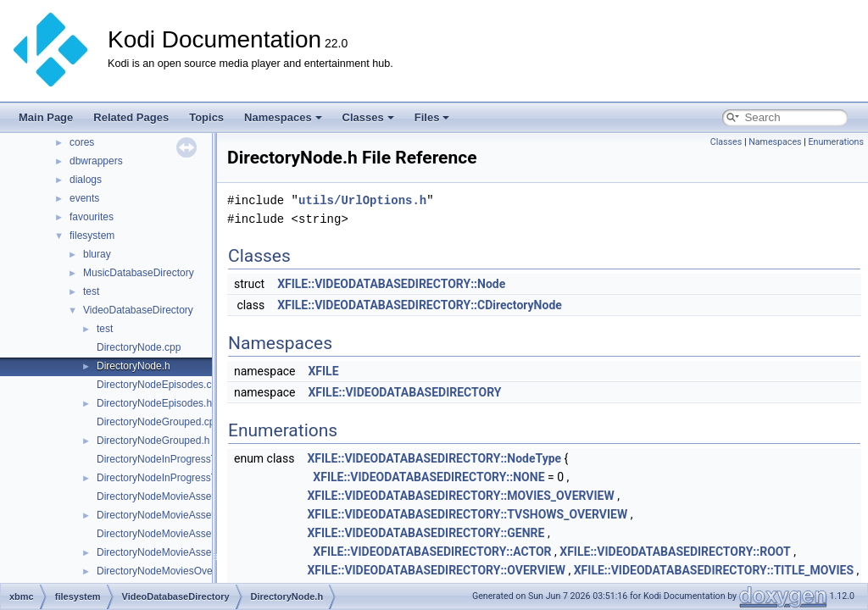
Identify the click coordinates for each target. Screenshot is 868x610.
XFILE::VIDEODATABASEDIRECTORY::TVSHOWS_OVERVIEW (467, 514)
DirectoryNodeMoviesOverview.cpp (176, 571)
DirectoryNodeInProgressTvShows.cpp (184, 459)
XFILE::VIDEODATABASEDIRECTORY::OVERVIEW (436, 570)
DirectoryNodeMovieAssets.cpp (167, 496)
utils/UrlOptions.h (362, 200)
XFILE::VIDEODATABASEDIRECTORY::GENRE (426, 533)
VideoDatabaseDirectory (138, 310)
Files (432, 117)
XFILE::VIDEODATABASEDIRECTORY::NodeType (434, 458)
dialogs (86, 180)
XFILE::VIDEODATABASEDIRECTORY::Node (391, 284)
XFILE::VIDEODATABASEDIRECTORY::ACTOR (432, 552)
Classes (368, 117)
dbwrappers (96, 161)
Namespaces (283, 117)
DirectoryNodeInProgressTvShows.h (179, 478)
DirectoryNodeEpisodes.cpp (160, 385)
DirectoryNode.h (134, 366)
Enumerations (836, 142)
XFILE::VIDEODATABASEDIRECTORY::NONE (428, 477)
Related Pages (131, 117)
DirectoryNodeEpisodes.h (154, 403)
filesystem (92, 236)
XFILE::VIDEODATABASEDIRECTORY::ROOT (675, 552)
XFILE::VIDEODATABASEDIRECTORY (404, 392)
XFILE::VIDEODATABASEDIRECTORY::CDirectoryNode (420, 305)
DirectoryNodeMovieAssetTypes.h (173, 552)
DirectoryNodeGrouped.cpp (159, 422)
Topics (206, 117)
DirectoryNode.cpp (139, 347)
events (84, 198)
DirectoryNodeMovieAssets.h (162, 515)
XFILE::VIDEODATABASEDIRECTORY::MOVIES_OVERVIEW (460, 496)
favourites (92, 217)
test (91, 291)
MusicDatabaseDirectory (139, 273)
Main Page (46, 117)
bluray (97, 254)
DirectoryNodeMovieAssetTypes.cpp (178, 534)
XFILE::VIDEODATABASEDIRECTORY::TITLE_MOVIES (714, 570)
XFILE (323, 371)
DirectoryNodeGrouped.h (153, 441)
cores (82, 142)
